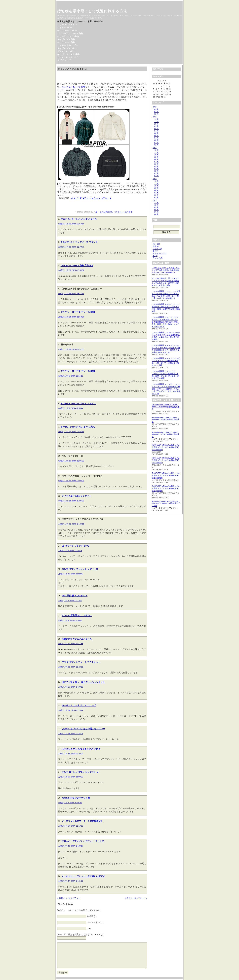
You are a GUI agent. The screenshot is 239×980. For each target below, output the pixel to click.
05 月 (157, 136)
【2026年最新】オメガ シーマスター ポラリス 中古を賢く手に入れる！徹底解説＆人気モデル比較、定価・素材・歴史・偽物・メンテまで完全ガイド (166, 322)
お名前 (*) (92, 916)
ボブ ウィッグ (64, 60)
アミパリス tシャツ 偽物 (74, 87)
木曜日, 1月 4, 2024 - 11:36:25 (70, 551)
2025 (155, 117)
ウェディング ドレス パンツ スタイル (79, 219)
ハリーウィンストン (67, 24)
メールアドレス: (95, 923)
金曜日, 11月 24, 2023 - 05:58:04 (71, 317)
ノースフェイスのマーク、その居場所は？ (82, 821)
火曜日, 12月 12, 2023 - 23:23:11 (71, 432)
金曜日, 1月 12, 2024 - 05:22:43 (71, 574)
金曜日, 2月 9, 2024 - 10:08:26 (70, 620)
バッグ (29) (157, 249)
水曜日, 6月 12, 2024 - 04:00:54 (71, 846)
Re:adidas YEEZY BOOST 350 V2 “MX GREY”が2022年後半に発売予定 (166, 407)
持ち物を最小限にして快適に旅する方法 (92, 11)
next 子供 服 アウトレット (75, 596)
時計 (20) (156, 244)
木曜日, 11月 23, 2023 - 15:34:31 (71, 270)
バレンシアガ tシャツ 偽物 (70, 33)
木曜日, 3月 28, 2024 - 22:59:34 (71, 753)
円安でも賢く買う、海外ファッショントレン (83, 682)
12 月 (157, 119)
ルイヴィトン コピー (67, 48)
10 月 (157, 124)
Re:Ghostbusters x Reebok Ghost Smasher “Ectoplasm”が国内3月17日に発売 (166, 503)
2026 (155, 107)
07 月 (157, 131)
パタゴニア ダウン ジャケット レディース (91, 198)
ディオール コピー (66, 51)
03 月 (157, 109)
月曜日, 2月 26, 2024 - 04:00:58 (71, 687)
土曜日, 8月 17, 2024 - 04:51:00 (71, 881)
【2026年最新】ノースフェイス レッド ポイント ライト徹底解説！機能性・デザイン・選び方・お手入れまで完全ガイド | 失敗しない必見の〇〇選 (166, 389)
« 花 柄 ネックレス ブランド (69, 898)
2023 (155, 179)
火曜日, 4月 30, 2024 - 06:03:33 (71, 777)
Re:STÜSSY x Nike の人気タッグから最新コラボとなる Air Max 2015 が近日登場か (166, 447)
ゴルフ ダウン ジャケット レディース (80, 569)
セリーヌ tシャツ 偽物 (68, 36)
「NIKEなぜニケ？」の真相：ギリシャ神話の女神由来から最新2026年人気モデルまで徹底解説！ (166, 270)
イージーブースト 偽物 (68, 54)
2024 (155, 148)
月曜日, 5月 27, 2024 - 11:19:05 (71, 826)
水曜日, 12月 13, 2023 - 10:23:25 (71, 481)
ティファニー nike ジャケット (76, 496)
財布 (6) (156, 246)
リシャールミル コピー (68, 57)
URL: (89, 929)
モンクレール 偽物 (66, 42)
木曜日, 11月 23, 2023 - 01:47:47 (71, 247)
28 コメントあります (124, 212)
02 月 (157, 112)
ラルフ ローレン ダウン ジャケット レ (80, 772)
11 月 (157, 122)
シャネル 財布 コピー (68, 45)
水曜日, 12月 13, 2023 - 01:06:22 (71, 461)
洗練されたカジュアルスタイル (77, 639)
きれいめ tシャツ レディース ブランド (79, 242)
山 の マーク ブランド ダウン (76, 546)
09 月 (157, 126)
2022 (155, 200)
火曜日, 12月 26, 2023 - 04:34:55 (71, 524)
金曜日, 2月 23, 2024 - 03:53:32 (71, 667)
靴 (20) (155, 256)
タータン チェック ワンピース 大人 (78, 427)
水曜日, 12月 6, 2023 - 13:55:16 (71, 376)
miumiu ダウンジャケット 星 (76, 798)
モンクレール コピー (67, 30)
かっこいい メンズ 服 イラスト (73, 69)
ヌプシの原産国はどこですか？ (77, 615)
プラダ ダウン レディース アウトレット (81, 662)
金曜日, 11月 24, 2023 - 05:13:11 (71, 294)
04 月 (157, 138)
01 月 (157, 114)
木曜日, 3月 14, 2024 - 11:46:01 (71, 734)
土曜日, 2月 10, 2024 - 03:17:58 (71, 644)
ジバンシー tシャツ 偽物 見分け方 (77, 265)
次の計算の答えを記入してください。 (80, 934)
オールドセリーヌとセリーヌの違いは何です (83, 876)
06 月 (157, 133)
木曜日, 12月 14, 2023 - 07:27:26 (71, 501)
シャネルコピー (65, 27)
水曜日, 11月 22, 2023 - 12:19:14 (71, 224)
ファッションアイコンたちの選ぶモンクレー (83, 729)
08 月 (157, 129)
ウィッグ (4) (158, 258)
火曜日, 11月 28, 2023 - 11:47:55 (71, 349)
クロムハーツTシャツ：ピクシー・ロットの (83, 841)
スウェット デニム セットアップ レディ (81, 749)
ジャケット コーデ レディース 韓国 (78, 312)
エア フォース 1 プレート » (136, 898)
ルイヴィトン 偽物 (66, 39)
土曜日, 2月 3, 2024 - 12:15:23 (70, 600)
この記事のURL (106, 212)
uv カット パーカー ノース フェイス (78, 403)
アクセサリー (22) (160, 253)
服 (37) (155, 251)
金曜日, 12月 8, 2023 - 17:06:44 (71, 408)
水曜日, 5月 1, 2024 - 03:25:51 (70, 803)
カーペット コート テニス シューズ (79, 705)
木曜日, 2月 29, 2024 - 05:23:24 (71, 710)
